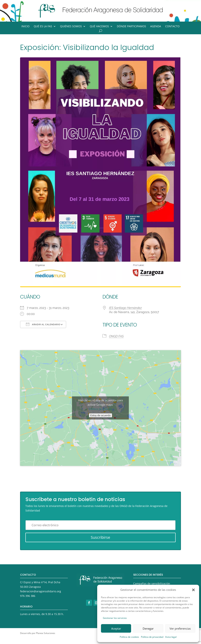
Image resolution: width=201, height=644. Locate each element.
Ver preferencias (180, 628)
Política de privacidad (152, 637)
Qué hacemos (99, 27)
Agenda (156, 27)
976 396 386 (28, 596)
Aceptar (116, 628)
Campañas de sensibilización (152, 584)
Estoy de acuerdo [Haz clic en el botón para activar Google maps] (100, 415)
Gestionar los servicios (115, 618)
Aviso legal (171, 637)
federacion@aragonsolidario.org (41, 591)
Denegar (148, 628)
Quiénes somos (71, 27)
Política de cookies (129, 637)
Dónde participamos (131, 27)
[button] (193, 590)
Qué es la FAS (43, 27)
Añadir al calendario (43, 324)
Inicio (25, 27)
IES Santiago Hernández (126, 308)
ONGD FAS (116, 336)
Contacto (172, 27)
